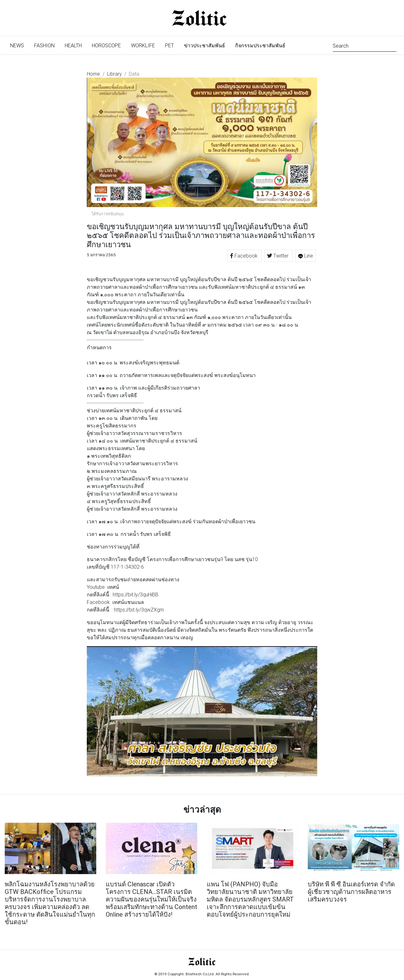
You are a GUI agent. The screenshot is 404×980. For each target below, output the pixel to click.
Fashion (44, 45)
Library (114, 74)
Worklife (143, 45)
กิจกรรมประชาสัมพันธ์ (260, 45)
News (20, 45)
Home (93, 74)
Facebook (244, 256)
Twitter (278, 256)
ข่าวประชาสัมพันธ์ (205, 45)
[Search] (365, 45)
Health (73, 45)
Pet (169, 45)
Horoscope (106, 45)
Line (306, 256)
